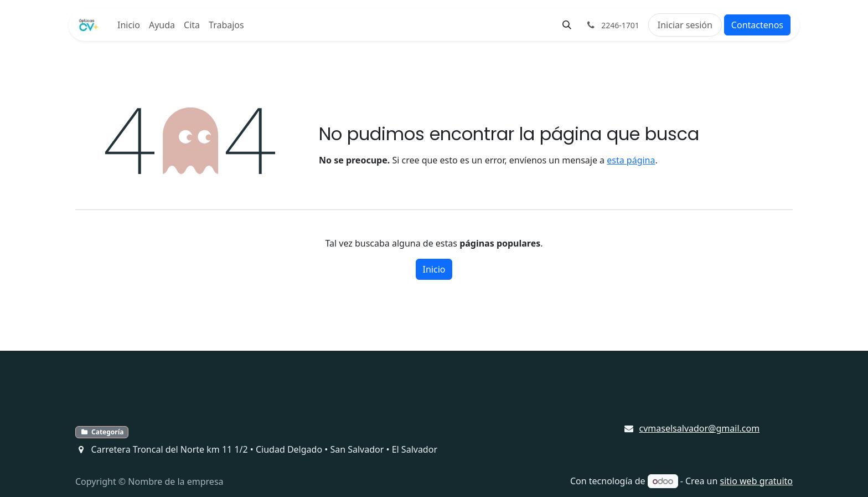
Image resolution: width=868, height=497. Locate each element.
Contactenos (757, 25)
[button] (567, 25)
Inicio (434, 269)
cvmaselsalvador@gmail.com (700, 428)
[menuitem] (129, 25)
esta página (631, 160)
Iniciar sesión (685, 25)
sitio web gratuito (757, 481)
